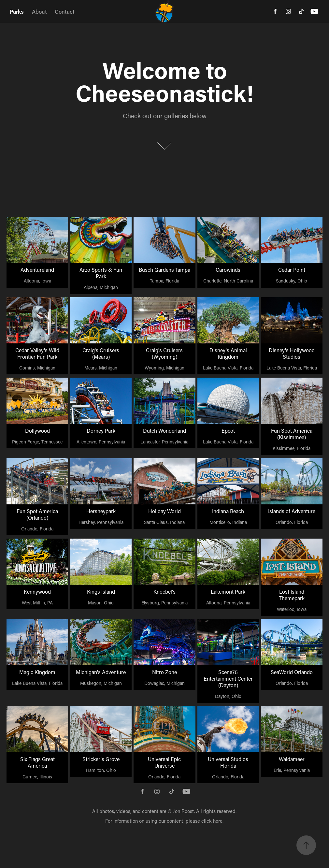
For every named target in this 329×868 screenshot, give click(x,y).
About (39, 11)
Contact (65, 11)
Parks (17, 11)
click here (212, 821)
